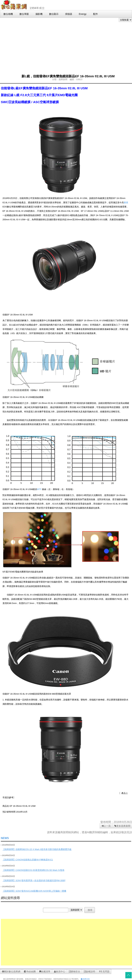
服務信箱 (85, 979)
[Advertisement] (66, 47)
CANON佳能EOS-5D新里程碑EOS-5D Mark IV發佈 (40, 870)
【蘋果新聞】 (9, 849)
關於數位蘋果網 (11, 972)
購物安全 (74, 972)
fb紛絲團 (30, 972)
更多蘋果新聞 (122, 826)
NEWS (5, 838)
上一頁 (106, 826)
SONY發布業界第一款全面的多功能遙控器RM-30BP (40, 880)
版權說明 (89, 972)
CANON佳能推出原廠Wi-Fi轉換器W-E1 (34, 860)
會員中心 (60, 972)
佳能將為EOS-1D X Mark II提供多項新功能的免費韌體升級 (43, 849)
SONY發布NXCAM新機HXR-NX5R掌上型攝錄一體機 (41, 891)
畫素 (126, 203)
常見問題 (104, 972)
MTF (39, 489)
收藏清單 (45, 972)
